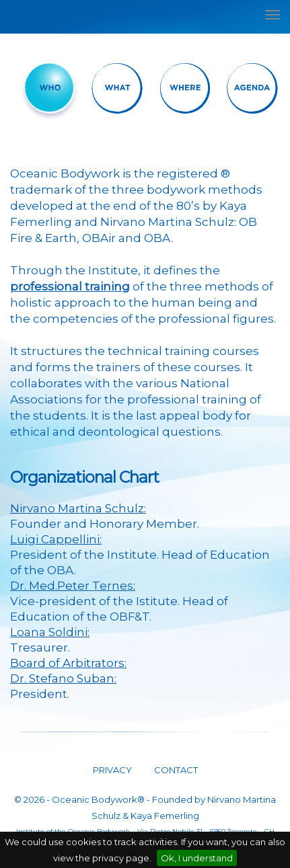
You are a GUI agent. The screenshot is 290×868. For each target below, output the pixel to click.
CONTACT (175, 770)
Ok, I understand (197, 858)
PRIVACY (112, 770)
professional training (70, 286)
